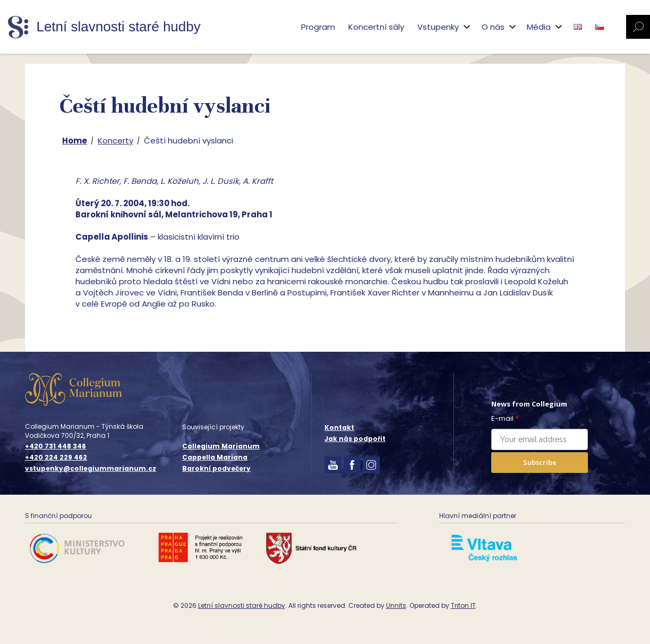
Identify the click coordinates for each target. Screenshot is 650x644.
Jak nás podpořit (355, 439)
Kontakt (339, 427)
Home (75, 141)
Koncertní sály (376, 27)
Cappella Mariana (215, 457)
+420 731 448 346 (55, 446)
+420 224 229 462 (56, 457)
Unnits (396, 605)
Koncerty (116, 141)
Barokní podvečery (216, 468)
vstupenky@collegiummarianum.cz (91, 469)
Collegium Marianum (221, 446)
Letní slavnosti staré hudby (242, 605)
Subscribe (540, 462)
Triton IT (463, 605)
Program (318, 27)
